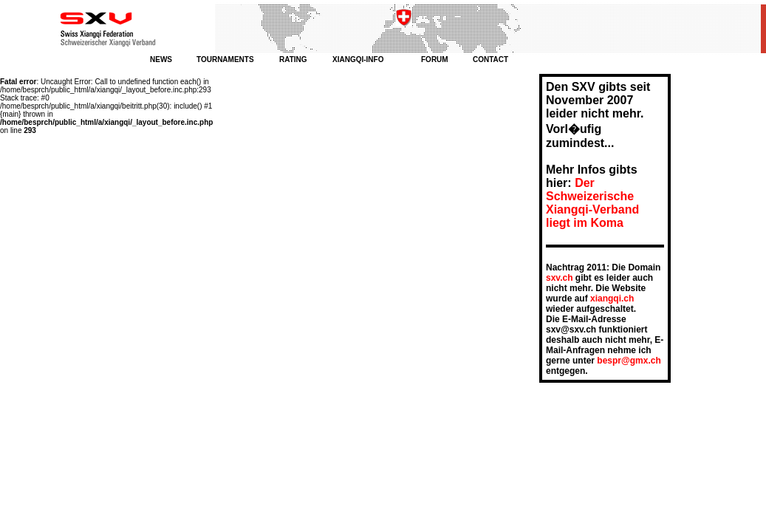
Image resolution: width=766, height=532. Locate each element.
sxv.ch (559, 278)
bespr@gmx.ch (629, 361)
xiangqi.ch (612, 299)
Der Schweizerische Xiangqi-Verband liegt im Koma (592, 203)
